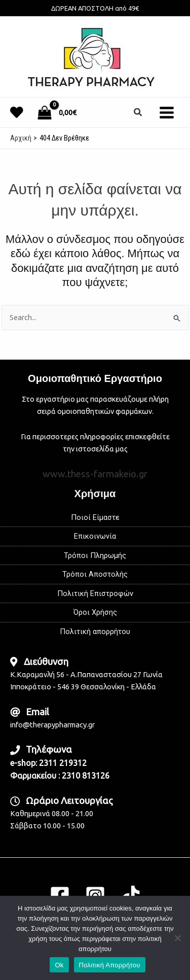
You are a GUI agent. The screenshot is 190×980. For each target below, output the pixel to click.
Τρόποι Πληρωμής (95, 555)
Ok (59, 965)
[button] (138, 112)
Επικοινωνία (95, 536)
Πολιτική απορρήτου (95, 632)
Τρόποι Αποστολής (95, 574)
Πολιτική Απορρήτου (110, 965)
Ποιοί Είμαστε (95, 517)
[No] (177, 938)
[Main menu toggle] (167, 112)
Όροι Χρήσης (95, 612)
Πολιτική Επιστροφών (95, 593)
